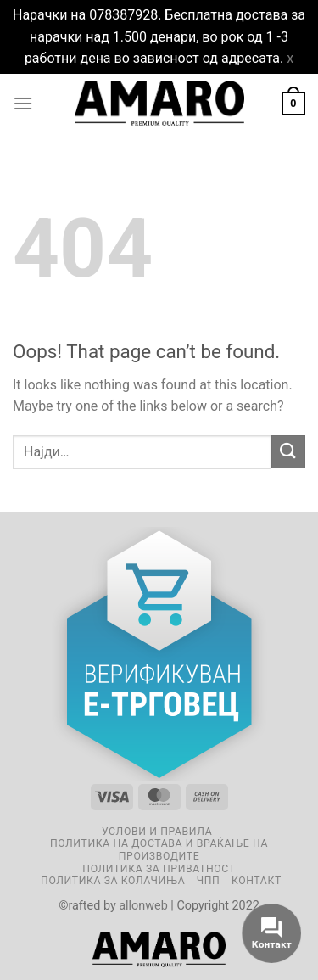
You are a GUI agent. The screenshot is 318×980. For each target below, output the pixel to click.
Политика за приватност (159, 869)
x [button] (290, 58)
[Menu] (23, 103)
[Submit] (288, 452)
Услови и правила (157, 832)
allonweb (143, 906)
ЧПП (209, 881)
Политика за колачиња (113, 881)
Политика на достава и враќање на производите (159, 850)
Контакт (257, 881)
